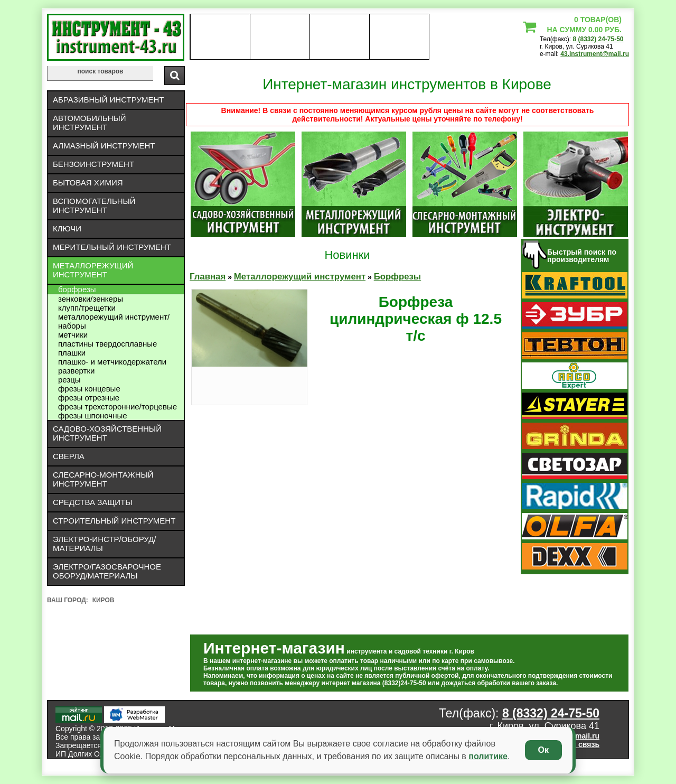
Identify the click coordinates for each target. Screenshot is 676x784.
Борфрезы (77, 289)
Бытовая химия (88, 183)
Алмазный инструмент (104, 146)
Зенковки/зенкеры (91, 299)
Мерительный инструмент (112, 247)
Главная (208, 277)
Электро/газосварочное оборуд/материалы (107, 571)
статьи (399, 37)
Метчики (73, 335)
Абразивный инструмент (108, 100)
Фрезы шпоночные (93, 416)
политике (488, 756)
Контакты (340, 37)
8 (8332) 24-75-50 (598, 39)
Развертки (76, 371)
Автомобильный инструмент (90, 123)
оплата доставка (280, 37)
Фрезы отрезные (89, 398)
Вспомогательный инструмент (94, 206)
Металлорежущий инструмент (93, 270)
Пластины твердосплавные (107, 344)
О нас (220, 37)
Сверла (69, 456)
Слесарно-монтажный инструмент (103, 479)
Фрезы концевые (89, 389)
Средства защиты (93, 502)
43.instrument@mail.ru (595, 54)
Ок (543, 750)
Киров (104, 600)
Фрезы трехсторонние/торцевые (118, 407)
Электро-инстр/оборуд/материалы (105, 544)
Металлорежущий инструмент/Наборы (114, 321)
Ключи (67, 228)
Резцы (69, 380)
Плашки (72, 353)
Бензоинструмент (93, 164)
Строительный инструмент (114, 521)
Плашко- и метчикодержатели (112, 362)
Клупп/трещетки (87, 308)
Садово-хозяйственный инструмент (107, 433)
